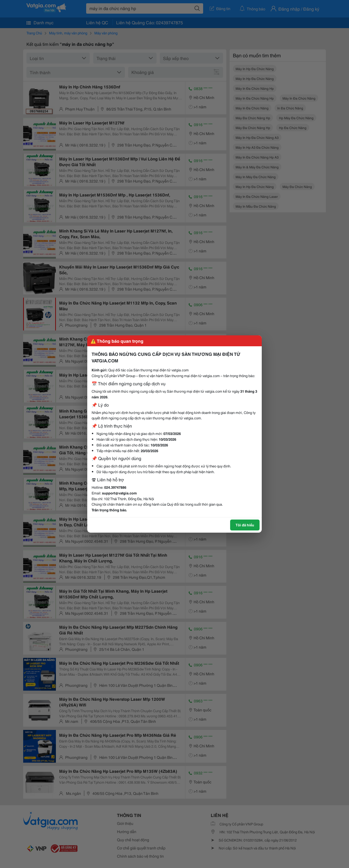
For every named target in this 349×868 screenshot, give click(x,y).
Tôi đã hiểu (245, 525)
